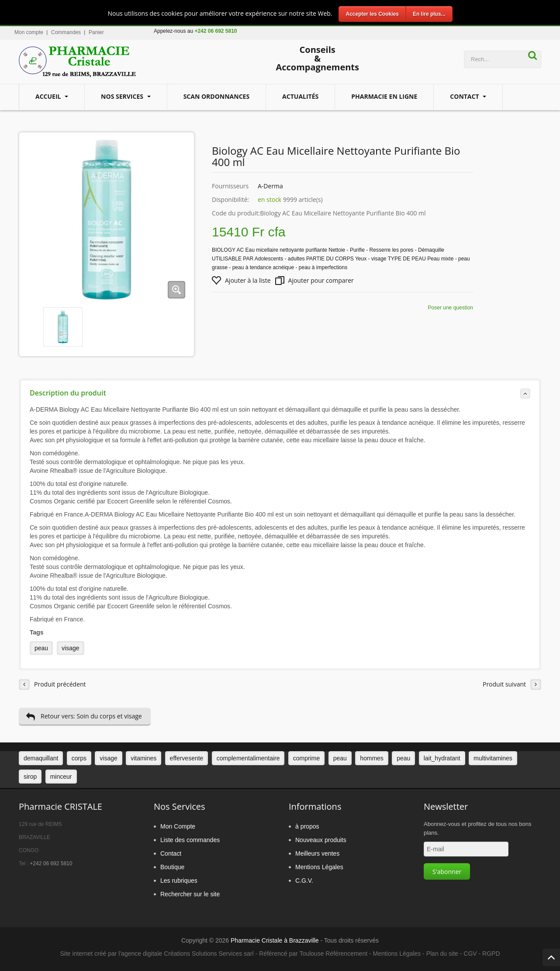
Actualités (300, 96)
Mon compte (29, 32)
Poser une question (451, 308)
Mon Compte (178, 826)
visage (70, 648)
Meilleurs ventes (317, 853)
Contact (465, 96)
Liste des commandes (190, 840)
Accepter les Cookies (372, 14)
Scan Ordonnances (216, 96)
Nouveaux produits (321, 840)
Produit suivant (512, 685)
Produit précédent (52, 685)
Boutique (172, 867)
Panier (96, 32)
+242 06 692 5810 (51, 863)
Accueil (49, 96)
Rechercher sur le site (190, 894)
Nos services (123, 96)
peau (41, 648)
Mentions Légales (319, 867)
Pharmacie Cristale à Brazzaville (275, 940)
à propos (307, 826)
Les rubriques (179, 881)
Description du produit (280, 393)
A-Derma (270, 186)
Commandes (66, 32)
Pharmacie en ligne (384, 96)
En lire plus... (429, 14)
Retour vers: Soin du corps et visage (84, 716)
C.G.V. (304, 881)
